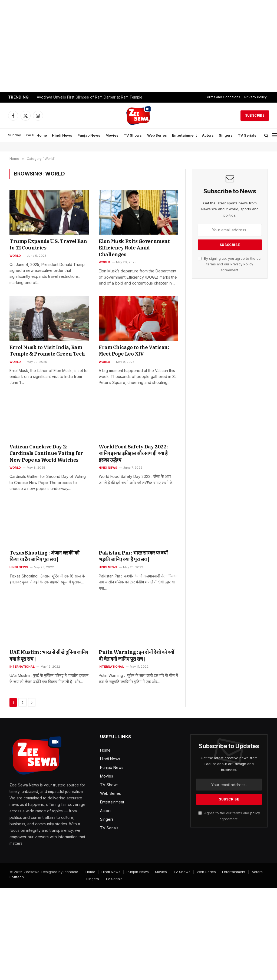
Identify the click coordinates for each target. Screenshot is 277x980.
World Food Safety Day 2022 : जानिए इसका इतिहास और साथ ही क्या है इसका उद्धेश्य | (133, 453)
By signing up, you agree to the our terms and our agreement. (230, 264)
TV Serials (247, 135)
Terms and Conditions (222, 97)
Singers (226, 135)
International (22, 667)
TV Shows (133, 135)
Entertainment (184, 135)
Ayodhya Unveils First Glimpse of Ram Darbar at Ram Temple (90, 97)
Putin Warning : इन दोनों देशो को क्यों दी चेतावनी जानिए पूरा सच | (136, 655)
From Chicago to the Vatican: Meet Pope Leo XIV (134, 351)
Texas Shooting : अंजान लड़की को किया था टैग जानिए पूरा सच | (44, 556)
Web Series (157, 135)
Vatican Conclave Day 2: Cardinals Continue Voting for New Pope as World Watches (46, 453)
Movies (112, 135)
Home (42, 135)
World (15, 256)
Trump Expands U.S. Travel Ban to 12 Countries (48, 244)
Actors (208, 135)
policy (255, 813)
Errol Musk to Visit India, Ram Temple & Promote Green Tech (47, 351)
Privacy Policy (255, 97)
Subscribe (255, 115)
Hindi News (62, 135)
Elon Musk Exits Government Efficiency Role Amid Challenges (134, 248)
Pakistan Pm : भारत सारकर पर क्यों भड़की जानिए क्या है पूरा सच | (133, 556)
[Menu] (274, 135)
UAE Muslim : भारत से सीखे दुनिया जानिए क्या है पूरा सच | (49, 655)
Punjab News (89, 135)
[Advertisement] (138, 46)
